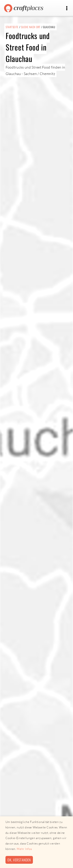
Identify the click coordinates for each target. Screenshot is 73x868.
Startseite (12, 27)
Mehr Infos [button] (24, 849)
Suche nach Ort (31, 27)
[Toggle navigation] (67, 8)
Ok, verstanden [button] (19, 860)
